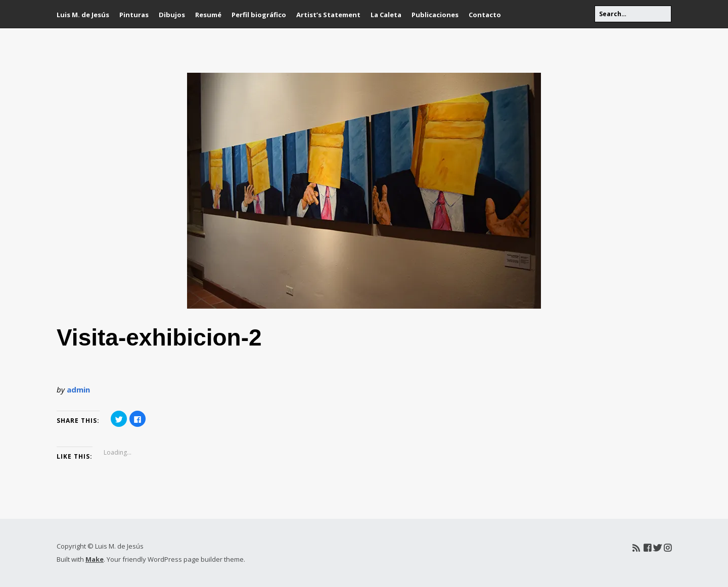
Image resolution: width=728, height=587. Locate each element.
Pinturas (134, 15)
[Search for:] (633, 14)
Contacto (485, 15)
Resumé (208, 15)
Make (95, 559)
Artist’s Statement (328, 15)
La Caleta (386, 15)
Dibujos (172, 15)
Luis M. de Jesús (83, 15)
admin (78, 389)
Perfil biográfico (259, 15)
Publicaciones (435, 15)
